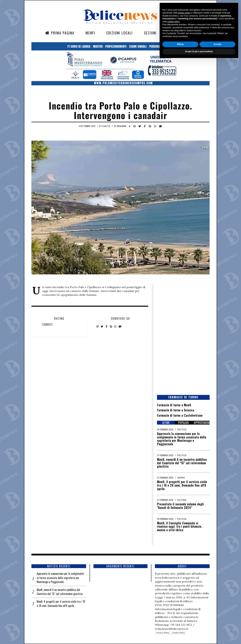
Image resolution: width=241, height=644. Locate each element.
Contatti (176, 33)
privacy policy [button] (184, 596)
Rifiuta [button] (180, 627)
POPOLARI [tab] (183, 423)
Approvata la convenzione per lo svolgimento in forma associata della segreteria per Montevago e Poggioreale (182, 439)
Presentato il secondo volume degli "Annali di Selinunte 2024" (180, 506)
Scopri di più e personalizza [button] (199, 635)
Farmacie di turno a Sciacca (176, 410)
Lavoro (181, 478)
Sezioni (150, 33)
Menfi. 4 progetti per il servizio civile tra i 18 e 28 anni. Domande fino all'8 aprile (182, 485)
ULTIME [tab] (166, 423)
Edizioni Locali (120, 33)
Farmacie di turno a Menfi (174, 405)
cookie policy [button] (173, 605)
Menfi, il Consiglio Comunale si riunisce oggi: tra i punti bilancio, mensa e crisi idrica (180, 526)
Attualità (105, 126)
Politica (182, 429)
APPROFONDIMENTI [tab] (202, 423)
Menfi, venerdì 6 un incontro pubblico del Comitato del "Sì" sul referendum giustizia (182, 463)
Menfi (90, 33)
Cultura (182, 500)
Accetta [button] (217, 627)
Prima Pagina (60, 33)
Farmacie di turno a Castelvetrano (180, 415)
